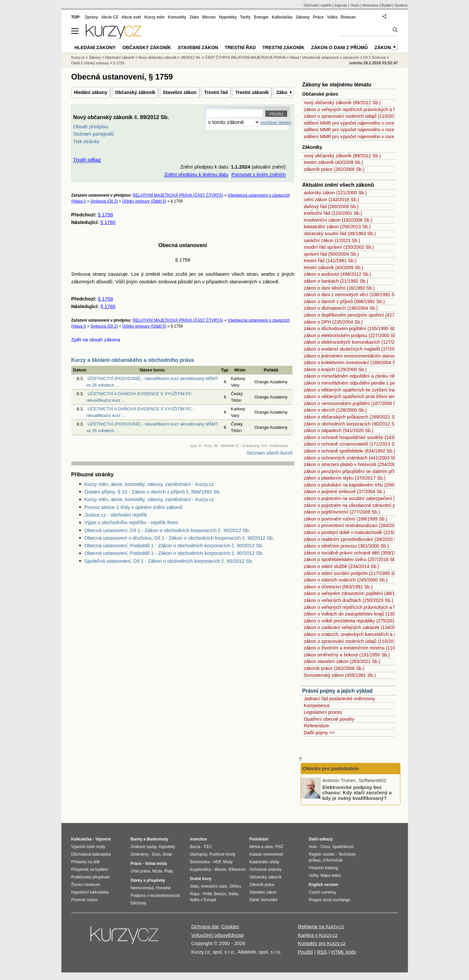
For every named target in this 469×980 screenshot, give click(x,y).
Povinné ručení (84, 900)
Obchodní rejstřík (318, 5)
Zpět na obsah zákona (96, 340)
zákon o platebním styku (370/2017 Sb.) (345, 478)
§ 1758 (105, 215)
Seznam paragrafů (94, 134)
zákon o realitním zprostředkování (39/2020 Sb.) (353, 539)
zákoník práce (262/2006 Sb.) (334, 169)
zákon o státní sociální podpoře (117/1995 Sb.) (352, 573)
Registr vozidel (322, 854)
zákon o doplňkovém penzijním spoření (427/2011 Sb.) (360, 315)
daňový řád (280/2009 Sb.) (331, 206)
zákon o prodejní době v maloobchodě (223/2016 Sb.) (359, 532)
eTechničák (333, 860)
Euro (156, 854)
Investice (199, 839)
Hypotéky (228, 17)
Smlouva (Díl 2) (104, 201)
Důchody (138, 903)
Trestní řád (216, 92)
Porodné (163, 888)
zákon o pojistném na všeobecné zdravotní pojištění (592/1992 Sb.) (373, 505)
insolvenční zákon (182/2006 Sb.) (338, 220)
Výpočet (103, 839)
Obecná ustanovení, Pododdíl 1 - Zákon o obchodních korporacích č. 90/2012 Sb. (174, 545)
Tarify (245, 17)
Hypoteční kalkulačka (90, 892)
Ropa (195, 894)
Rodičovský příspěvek (91, 877)
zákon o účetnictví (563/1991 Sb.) (338, 587)
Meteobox (370, 5)
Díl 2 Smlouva (375, 57)
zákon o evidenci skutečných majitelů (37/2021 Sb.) (357, 349)
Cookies (230, 926)
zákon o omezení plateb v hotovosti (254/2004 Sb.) (356, 464)
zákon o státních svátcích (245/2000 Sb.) (346, 580)
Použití (305, 952)
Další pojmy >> (319, 733)
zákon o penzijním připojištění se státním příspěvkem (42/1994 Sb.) (373, 471)
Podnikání (259, 839)
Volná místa (156, 864)
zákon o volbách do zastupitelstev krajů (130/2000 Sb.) (360, 614)
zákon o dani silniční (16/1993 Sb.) (339, 288)
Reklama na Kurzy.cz (321, 926)
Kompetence (317, 706)
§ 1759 (119, 63)
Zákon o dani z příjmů (340, 47)
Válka (332, 17)
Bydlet (387, 5)
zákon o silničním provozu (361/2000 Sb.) (347, 546)
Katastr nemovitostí (267, 854)
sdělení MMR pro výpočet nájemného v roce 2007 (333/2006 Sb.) (371, 123)
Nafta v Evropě (203, 900)
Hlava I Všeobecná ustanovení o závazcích (324, 57)
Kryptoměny (201, 869)
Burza (195, 847)
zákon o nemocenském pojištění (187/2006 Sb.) (353, 403)
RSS (322, 952)
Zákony (303, 17)
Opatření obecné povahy (329, 719)
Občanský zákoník (135, 92)
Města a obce (261, 847)
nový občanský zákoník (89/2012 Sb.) (342, 103)
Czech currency (323, 892)
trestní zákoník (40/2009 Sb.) (334, 162)
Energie (261, 17)
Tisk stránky (86, 141)
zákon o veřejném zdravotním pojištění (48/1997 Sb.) (358, 593)
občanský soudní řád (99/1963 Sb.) (340, 234)
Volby (314, 875)
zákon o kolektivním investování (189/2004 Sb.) (352, 363)
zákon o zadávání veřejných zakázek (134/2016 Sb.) (358, 627)
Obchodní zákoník (120, 57)
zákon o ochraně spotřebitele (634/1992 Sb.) (350, 451)
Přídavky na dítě (86, 862)
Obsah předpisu (91, 126)
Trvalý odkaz (87, 159)
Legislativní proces (323, 712)
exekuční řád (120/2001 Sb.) (333, 213)
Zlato (194, 17)
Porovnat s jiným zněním (258, 174)
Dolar (167, 854)
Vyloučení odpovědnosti (218, 935)
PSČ (279, 847)
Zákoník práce (262, 885)
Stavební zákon (180, 92)
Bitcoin (209, 17)
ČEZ (208, 847)
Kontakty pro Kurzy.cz (322, 943)
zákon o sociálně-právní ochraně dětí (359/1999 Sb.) (358, 553)
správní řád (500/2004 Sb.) (332, 254)
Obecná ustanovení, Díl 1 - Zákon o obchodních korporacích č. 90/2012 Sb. (167, 530)
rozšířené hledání (276, 123)
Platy (169, 871)
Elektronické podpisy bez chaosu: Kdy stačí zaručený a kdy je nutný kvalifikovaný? (357, 792)
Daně (254, 900)
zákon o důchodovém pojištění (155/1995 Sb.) (351, 329)
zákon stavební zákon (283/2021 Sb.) (342, 661)
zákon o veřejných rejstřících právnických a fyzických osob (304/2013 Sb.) (380, 110)
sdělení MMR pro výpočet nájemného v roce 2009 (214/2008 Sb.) (371, 137)
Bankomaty (158, 839)
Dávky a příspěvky (148, 880)
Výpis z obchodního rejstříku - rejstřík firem (131, 522)
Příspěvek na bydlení (90, 869)
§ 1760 (108, 222)
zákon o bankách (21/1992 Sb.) (336, 281)
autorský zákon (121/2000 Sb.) (335, 193)
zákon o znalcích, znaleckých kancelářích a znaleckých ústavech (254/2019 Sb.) (386, 634)
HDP (217, 862)
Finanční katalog (323, 868)
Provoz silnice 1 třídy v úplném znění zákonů (134, 507)
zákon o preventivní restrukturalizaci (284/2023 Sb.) (357, 525)
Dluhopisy (199, 854)
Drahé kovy (201, 879)
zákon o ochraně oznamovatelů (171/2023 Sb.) (352, 444)
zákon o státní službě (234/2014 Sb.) (342, 566)
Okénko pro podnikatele (331, 768)
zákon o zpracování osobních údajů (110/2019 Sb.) (356, 116)
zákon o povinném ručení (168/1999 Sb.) (346, 519)
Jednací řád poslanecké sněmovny (340, 699)
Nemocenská (142, 888)
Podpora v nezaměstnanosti (155, 896)
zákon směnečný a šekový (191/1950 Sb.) (347, 655)
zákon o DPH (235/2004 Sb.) (334, 322)
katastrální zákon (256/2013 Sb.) (337, 227)
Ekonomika (200, 862)
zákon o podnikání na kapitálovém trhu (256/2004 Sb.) (359, 485)
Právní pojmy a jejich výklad (337, 691)
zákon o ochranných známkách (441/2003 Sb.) (352, 458)
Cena (325, 847)
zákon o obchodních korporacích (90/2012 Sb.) (352, 424)
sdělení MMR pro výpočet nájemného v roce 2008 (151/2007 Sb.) (371, 130)
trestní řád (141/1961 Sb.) (330, 261)
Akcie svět (131, 17)
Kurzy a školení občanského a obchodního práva (133, 360)
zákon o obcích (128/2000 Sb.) (335, 410)
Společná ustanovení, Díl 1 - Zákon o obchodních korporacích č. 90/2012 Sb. (169, 561)
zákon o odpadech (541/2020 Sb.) (339, 430)
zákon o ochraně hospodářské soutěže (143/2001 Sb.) (360, 437)
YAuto (355, 5)
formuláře (269, 900)
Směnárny (140, 854)
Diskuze (348, 17)
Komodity (177, 17)
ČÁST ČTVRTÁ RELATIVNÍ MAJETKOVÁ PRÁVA (245, 57)
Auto (313, 847)
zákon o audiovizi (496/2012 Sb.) (338, 274)
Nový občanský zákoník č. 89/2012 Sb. (170, 57)
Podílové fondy (222, 854)
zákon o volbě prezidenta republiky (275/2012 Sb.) (355, 621)
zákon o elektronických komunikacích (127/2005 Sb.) (358, 342)
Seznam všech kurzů (269, 453)
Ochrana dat (205, 926)
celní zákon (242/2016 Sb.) (332, 200)
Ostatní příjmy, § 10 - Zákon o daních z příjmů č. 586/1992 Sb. (153, 492)
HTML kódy (344, 952)
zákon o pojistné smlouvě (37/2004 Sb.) (345, 491)
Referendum (317, 726)
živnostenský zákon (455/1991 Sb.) (340, 675)
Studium (401, 5)
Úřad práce (140, 871)
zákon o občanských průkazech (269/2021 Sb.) (352, 417)
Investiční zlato (214, 886)
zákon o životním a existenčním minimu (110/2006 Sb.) (360, 648)
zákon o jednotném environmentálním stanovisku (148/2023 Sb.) (370, 356)
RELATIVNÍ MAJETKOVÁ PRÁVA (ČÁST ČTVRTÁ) (178, 195)
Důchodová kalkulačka (91, 854)
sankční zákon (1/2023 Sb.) (332, 240)
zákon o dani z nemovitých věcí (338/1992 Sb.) (352, 295)
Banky (137, 839)
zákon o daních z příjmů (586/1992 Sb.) (344, 301)
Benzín (220, 894)
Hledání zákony (91, 92)
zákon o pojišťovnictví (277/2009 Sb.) (342, 512)
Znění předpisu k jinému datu (196, 174)
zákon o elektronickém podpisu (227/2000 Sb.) (352, 335)
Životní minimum (86, 885)
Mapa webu (331, 875)
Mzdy (228, 862)
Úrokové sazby (144, 847)
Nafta (233, 894)
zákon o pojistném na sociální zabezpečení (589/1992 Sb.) (364, 498)
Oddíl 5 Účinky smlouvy (90, 63)
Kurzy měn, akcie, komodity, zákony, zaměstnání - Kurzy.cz (149, 484)
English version (324, 885)
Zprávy (91, 17)
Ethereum (237, 869)
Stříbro (235, 886)
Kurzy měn (154, 17)
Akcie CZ (110, 17)
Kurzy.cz (78, 57)
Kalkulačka (282, 17)
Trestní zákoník (252, 92)
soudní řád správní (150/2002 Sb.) (339, 247)
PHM (207, 894)
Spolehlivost (343, 847)
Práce (318, 17)
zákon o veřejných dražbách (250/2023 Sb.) (349, 600)
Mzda (157, 871)
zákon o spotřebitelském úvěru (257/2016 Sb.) (351, 559)
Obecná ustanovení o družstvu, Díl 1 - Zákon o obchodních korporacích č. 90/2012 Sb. (179, 538)
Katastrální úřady (265, 862)
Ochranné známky (266, 869)
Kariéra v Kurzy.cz (318, 935)
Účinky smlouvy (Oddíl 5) (144, 201)
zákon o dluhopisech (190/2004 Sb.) (341, 308)
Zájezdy (341, 5)
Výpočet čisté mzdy (88, 847)
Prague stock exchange (330, 900)
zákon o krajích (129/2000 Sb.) (335, 369)
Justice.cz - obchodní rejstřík (116, 515)
